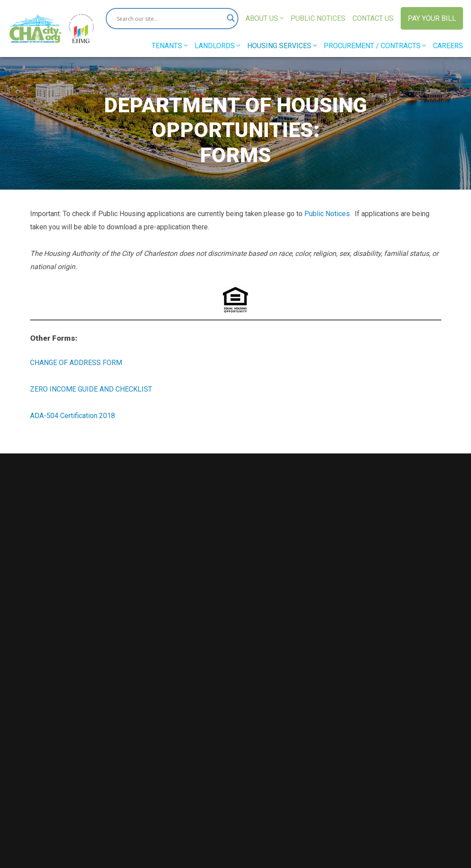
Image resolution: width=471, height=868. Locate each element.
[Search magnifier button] (228, 19)
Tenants (170, 46)
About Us (264, 18)
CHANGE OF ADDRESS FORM (76, 363)
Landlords (217, 46)
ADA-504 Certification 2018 (73, 416)
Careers (448, 46)
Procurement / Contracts (375, 46)
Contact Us (373, 18)
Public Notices (318, 18)
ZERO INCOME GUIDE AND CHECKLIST (91, 389)
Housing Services (282, 46)
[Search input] (168, 19)
